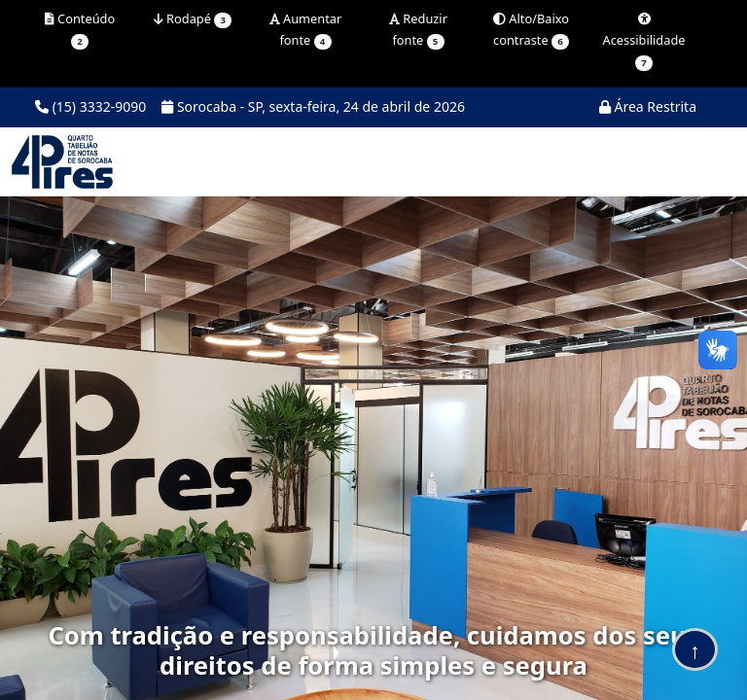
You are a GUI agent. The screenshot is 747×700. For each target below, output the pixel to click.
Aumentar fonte (306, 30)
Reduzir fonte (418, 30)
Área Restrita (648, 106)
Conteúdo (80, 30)
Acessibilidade (643, 42)
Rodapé (193, 19)
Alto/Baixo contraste (531, 30)
